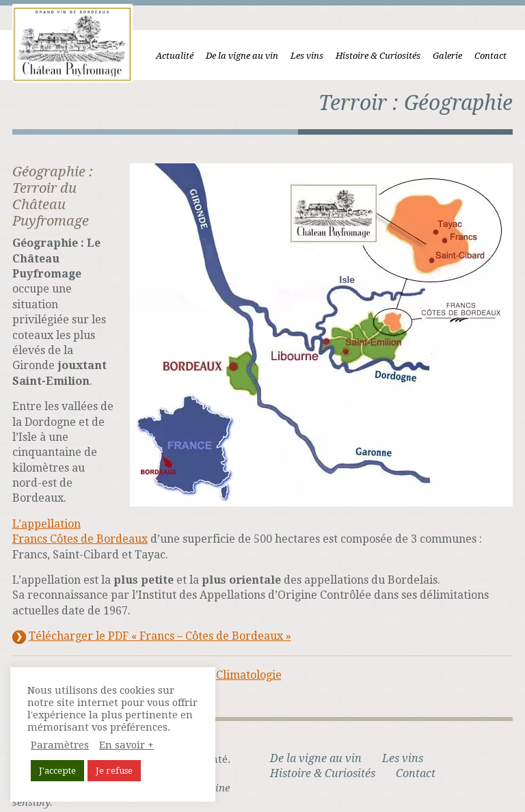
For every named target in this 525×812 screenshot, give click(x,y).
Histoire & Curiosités (384, 56)
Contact (497, 56)
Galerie (454, 56)
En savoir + (126, 745)
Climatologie (243, 660)
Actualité (181, 56)
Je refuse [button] (114, 771)
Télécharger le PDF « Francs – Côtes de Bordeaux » (154, 622)
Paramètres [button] (60, 745)
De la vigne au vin (248, 56)
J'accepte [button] (57, 771)
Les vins (313, 56)
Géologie (175, 660)
